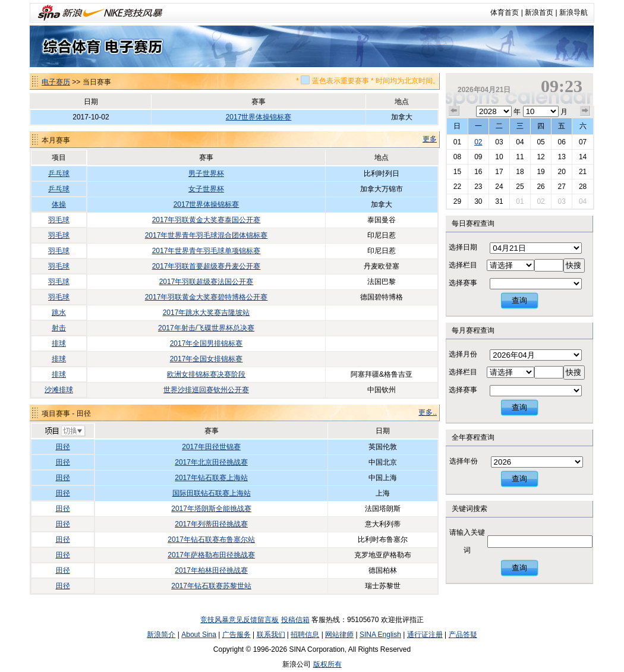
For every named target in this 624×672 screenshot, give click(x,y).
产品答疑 (463, 635)
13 (561, 157)
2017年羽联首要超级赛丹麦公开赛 (207, 266)
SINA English (380, 635)
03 (499, 142)
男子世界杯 (206, 173)
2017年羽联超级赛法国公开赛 (207, 282)
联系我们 (271, 635)
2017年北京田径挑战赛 (211, 462)
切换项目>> (64, 431)
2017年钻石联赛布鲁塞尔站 (211, 540)
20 (561, 172)
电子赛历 (56, 82)
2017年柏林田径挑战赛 (211, 570)
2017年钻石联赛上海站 (211, 478)
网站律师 (339, 635)
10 (499, 157)
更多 (430, 139)
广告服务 (237, 635)
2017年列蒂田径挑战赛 (211, 524)
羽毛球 (59, 220)
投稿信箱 (295, 620)
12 (541, 157)
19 (541, 172)
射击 (59, 328)
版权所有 (327, 664)
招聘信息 (305, 635)
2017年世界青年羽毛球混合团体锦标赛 (207, 235)
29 (457, 201)
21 (583, 172)
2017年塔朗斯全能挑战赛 (211, 509)
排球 (59, 343)
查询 (519, 300)
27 (561, 187)
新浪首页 (539, 12)
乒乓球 (59, 173)
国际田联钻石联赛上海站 (212, 493)
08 (457, 157)
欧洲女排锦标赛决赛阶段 (206, 374)
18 (520, 172)
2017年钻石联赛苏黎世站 (211, 586)
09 (478, 157)
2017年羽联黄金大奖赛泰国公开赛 (207, 220)
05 (541, 142)
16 (478, 172)
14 (583, 157)
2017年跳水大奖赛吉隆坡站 (207, 313)
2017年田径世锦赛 (211, 447)
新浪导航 (573, 12)
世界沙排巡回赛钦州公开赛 (206, 390)
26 (541, 187)
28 (583, 187)
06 (561, 142)
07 (583, 142)
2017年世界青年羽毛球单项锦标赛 (207, 251)
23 (478, 187)
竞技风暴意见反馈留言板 (239, 620)
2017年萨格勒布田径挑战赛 (211, 555)
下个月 (585, 111)
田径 (63, 447)
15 (457, 172)
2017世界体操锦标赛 (259, 117)
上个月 (454, 111)
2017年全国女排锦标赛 (207, 359)
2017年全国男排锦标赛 (207, 343)
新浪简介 (161, 635)
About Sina (199, 635)
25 (520, 187)
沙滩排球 (59, 390)
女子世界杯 (206, 189)
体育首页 (505, 12)
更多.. (428, 412)
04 (520, 142)
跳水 (59, 313)
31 (499, 201)
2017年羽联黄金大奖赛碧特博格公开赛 (207, 297)
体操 (59, 204)
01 (457, 142)
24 (499, 187)
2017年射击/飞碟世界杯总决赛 (206, 328)
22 (457, 187)
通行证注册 (425, 635)
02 (478, 142)
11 (520, 157)
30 (478, 201)
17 (499, 172)
